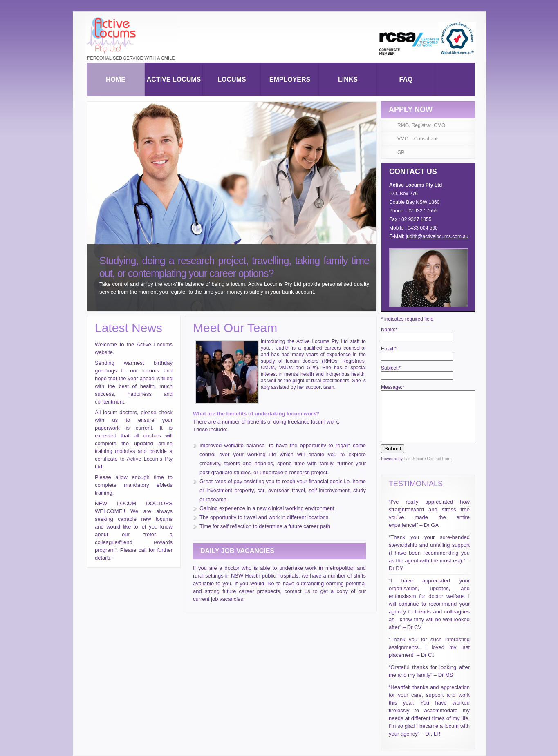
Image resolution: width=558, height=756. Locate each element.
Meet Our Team (235, 328)
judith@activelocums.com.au (437, 236)
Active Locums (174, 79)
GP (401, 152)
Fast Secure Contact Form (428, 459)
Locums (232, 79)
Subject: (391, 368)
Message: (393, 387)
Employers (290, 79)
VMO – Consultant (417, 139)
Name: (389, 330)
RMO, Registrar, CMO (421, 125)
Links (348, 79)
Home (116, 79)
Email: (389, 349)
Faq (406, 79)
